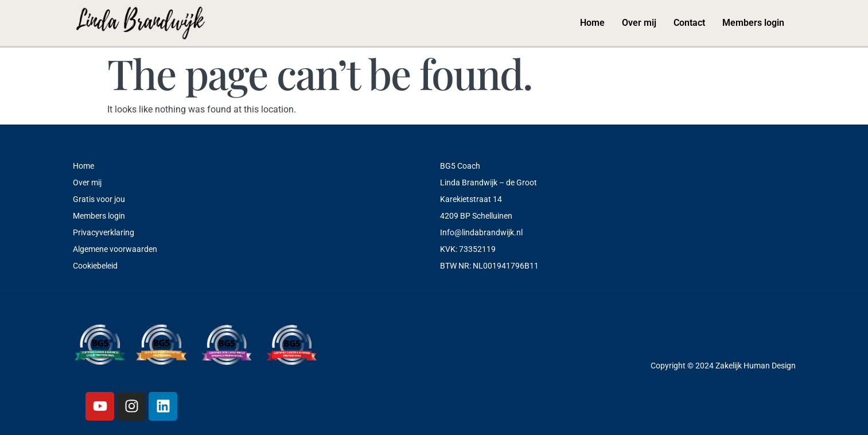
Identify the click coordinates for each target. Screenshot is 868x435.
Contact (689, 23)
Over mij (639, 23)
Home (592, 23)
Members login (753, 23)
